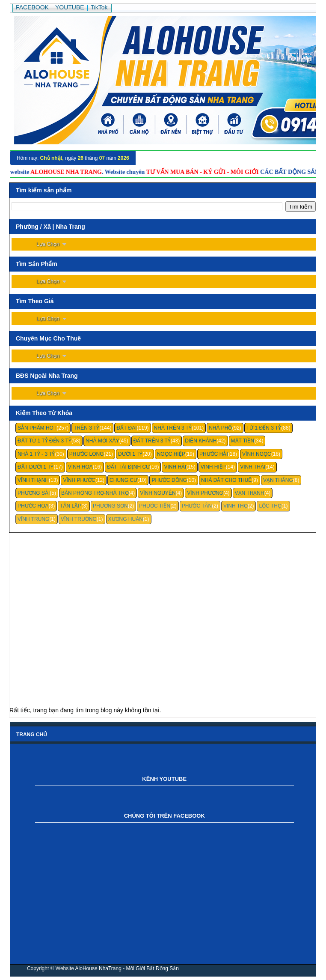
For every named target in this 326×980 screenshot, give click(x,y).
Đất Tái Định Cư (128, 467)
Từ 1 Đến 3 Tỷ (264, 428)
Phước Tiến (155, 506)
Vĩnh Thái (253, 467)
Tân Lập (71, 506)
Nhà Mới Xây (102, 441)
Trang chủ (32, 735)
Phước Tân (197, 506)
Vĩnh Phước (79, 480)
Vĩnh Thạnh (33, 480)
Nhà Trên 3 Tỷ (173, 428)
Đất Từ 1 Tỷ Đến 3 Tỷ (44, 441)
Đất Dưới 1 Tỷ (36, 467)
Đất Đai (126, 428)
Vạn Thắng (278, 480)
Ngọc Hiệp (171, 454)
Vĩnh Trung (33, 519)
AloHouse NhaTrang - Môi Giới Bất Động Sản (127, 968)
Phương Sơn (110, 506)
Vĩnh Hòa (80, 467)
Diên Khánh (201, 441)
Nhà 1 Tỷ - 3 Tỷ (36, 454)
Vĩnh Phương (205, 493)
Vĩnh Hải (175, 467)
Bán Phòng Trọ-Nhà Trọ (95, 493)
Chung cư (123, 480)
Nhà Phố (220, 428)
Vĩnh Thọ (236, 506)
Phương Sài (34, 493)
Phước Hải (214, 454)
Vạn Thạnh (250, 493)
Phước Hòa (33, 506)
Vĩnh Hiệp (213, 467)
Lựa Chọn (48, 244)
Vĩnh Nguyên (158, 493)
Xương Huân (126, 519)
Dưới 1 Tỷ (130, 454)
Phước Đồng (169, 480)
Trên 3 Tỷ (86, 428)
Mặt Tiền (243, 441)
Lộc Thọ (270, 506)
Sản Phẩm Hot (37, 428)
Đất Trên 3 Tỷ (152, 441)
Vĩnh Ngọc (257, 454)
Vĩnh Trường (79, 519)
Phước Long (87, 454)
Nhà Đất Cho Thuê (226, 480)
